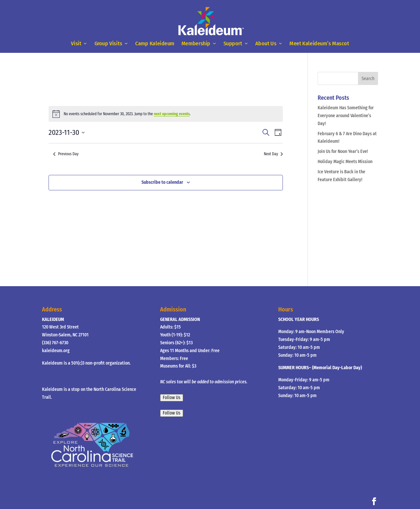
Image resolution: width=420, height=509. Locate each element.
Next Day (273, 154)
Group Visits (108, 44)
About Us (266, 44)
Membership (196, 44)
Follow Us (172, 398)
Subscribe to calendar (162, 182)
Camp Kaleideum (155, 44)
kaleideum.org (56, 351)
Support (233, 44)
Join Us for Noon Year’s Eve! (343, 151)
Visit (76, 44)
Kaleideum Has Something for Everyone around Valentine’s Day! (346, 116)
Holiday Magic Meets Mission (345, 162)
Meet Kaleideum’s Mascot (319, 44)
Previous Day (66, 154)
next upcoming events (172, 114)
